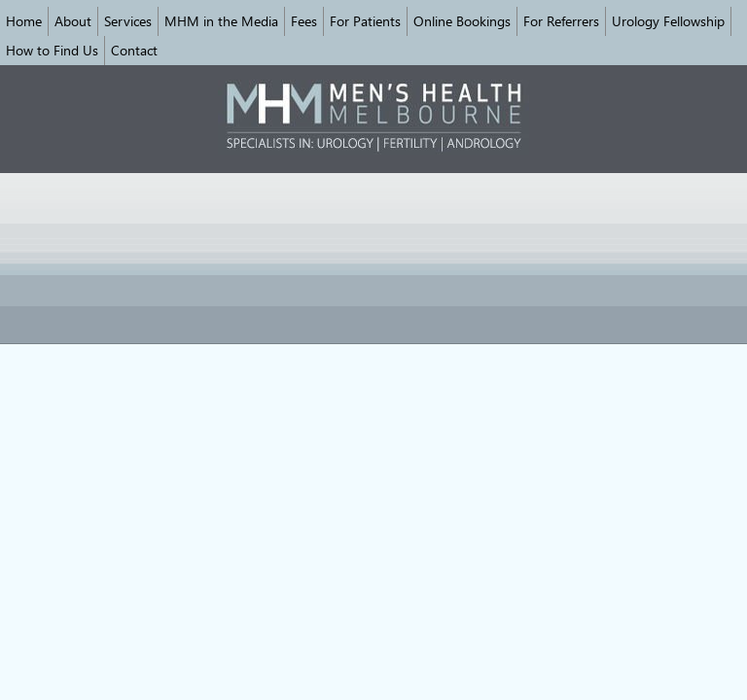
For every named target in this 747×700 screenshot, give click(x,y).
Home (24, 21)
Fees (304, 21)
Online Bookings (462, 21)
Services (128, 21)
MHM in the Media (221, 21)
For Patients (365, 21)
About (73, 21)
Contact (134, 50)
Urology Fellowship (668, 21)
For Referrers (561, 21)
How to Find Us (52, 50)
